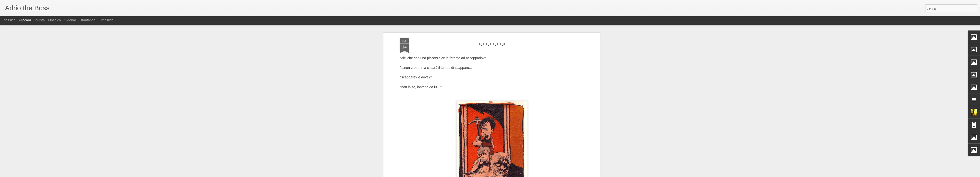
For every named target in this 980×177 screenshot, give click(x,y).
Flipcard (25, 20)
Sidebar (70, 20)
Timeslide (106, 20)
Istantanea (88, 20)
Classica (9, 20)
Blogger (505, 174)
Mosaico (54, 20)
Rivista (39, 20)
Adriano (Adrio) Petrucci (518, 97)
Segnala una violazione (525, 174)
